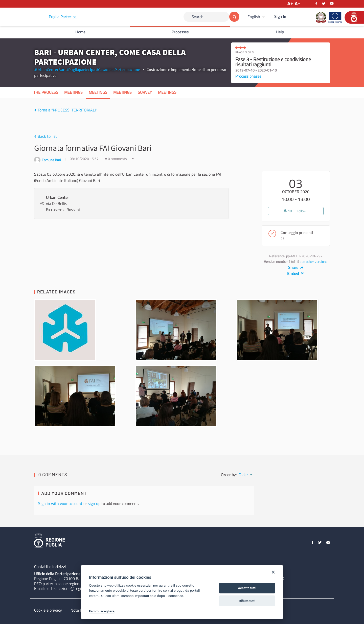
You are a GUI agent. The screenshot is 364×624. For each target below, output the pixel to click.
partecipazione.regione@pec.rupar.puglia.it (79, 584)
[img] (35, 110)
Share (296, 267)
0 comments (116, 159)
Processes (180, 32)
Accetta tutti (247, 588)
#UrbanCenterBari (50, 70)
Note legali (80, 610)
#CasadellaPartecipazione (118, 70)
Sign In (280, 16)
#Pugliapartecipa (81, 70)
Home (80, 32)
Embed (296, 273)
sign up (94, 503)
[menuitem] (257, 17)
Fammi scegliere (102, 611)
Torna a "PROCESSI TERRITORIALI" (66, 110)
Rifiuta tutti (247, 601)
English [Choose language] (254, 17)
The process (46, 92)
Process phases (248, 76)
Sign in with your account (60, 503)
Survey (145, 92)
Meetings (73, 92)
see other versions (314, 262)
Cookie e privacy (48, 610)
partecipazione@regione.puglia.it (74, 588)
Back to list (45, 136)
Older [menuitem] (243, 475)
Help (280, 32)
